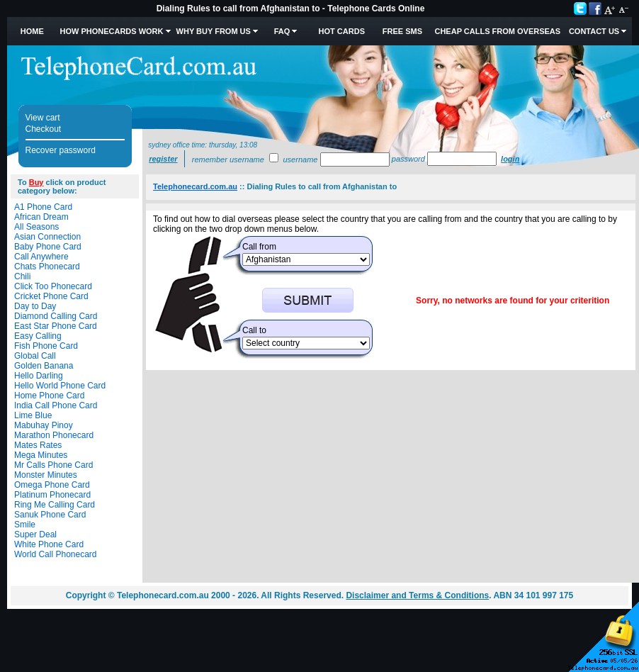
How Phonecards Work (111, 31)
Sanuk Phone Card (50, 515)
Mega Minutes (41, 455)
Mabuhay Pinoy (44, 425)
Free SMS (402, 31)
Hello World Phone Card (60, 386)
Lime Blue (33, 415)
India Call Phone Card (56, 405)
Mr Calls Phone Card (53, 465)
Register (163, 159)
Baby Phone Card (48, 247)
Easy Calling (38, 336)
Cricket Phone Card (51, 296)
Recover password (61, 150)
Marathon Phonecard (54, 435)
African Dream (41, 217)
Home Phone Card (49, 396)
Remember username (228, 159)
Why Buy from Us (214, 31)
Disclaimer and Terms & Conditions (417, 595)
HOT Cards (342, 31)
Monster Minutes (46, 475)
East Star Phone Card (56, 326)
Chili (22, 276)
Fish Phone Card (46, 346)
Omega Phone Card (52, 485)
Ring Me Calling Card (55, 505)
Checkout (44, 129)
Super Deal (35, 534)
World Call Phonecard (56, 554)
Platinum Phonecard (52, 495)
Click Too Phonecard (53, 286)
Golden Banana (44, 366)
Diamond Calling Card (56, 316)
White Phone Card (49, 544)
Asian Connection (47, 237)
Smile (25, 525)
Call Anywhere (41, 257)
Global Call (35, 356)
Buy (36, 182)
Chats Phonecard (47, 267)
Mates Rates (38, 445)
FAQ (282, 31)
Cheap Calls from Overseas (497, 31)
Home (32, 31)
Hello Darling (39, 376)
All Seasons (36, 227)
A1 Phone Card (43, 207)
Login (510, 159)
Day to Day (35, 306)
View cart (43, 118)
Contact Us (594, 31)
